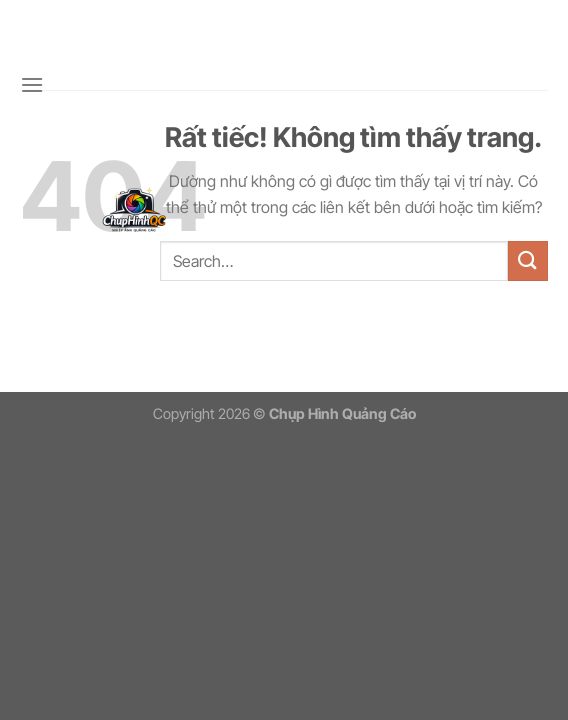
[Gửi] (528, 260)
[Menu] (32, 84)
